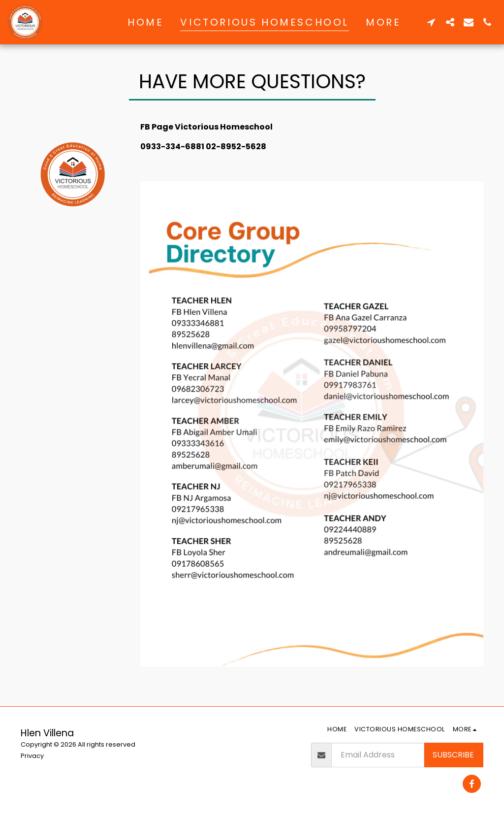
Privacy (32, 756)
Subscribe (453, 755)
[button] (431, 22)
